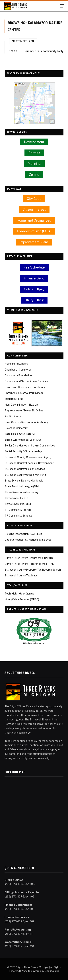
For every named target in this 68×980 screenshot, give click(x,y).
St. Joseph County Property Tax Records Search (33, 570)
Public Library (13, 416)
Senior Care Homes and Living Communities (30, 446)
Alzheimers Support (16, 364)
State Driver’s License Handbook (24, 481)
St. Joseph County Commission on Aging (28, 457)
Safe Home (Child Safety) (20, 434)
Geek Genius (52, 971)
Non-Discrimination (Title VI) (21, 405)
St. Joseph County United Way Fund (25, 475)
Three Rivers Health (16, 498)
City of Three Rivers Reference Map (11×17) (30, 564)
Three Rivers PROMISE (18, 504)
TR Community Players (18, 510)
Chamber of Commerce (18, 370)
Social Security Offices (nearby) (23, 451)
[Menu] (62, 6)
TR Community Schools (18, 516)
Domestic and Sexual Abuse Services (26, 381)
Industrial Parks (14, 399)
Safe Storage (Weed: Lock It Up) (23, 440)
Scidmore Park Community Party (44, 51)
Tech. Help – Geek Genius (19, 594)
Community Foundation (18, 375)
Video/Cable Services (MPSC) (22, 599)
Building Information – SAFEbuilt (23, 534)
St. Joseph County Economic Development (29, 463)
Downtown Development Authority (25, 387)
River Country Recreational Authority (26, 422)
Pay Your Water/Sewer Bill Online (24, 411)
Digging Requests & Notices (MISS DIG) (28, 540)
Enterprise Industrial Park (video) (24, 393)
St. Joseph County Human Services (25, 469)
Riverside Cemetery (16, 428)
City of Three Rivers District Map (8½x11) (29, 558)
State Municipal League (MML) (23, 486)
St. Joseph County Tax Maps (21, 576)
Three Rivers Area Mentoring (22, 492)
